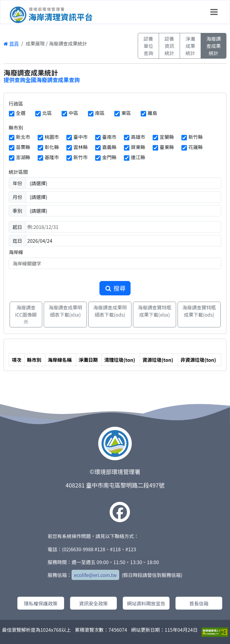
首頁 (11, 43)
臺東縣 (167, 147)
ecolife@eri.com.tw (95, 575)
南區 (100, 113)
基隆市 (52, 157)
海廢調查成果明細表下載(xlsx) (65, 311)
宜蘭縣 (167, 137)
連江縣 (138, 157)
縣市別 (16, 127)
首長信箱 (199, 603)
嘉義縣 (109, 147)
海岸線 (16, 252)
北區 (47, 113)
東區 (126, 113)
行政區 (16, 104)
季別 (17, 211)
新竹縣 (196, 137)
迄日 (17, 241)
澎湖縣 (23, 157)
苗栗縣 (23, 147)
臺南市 (109, 137)
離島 (152, 113)
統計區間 (18, 172)
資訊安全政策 (93, 603)
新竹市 (81, 157)
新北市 (23, 137)
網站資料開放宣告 (146, 603)
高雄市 (138, 137)
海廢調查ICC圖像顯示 (26, 315)
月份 (17, 197)
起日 (17, 227)
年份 (17, 183)
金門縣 (109, 157)
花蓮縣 (196, 147)
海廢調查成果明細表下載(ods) (110, 311)
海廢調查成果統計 (214, 46)
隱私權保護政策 (41, 603)
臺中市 (81, 137)
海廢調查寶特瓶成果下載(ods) (199, 311)
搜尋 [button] (115, 288)
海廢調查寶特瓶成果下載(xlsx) (155, 311)
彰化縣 (52, 147)
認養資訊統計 (169, 46)
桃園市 (52, 137)
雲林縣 (81, 147)
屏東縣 (138, 147)
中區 (73, 113)
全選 (21, 113)
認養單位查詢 (148, 46)
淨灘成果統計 (190, 46)
